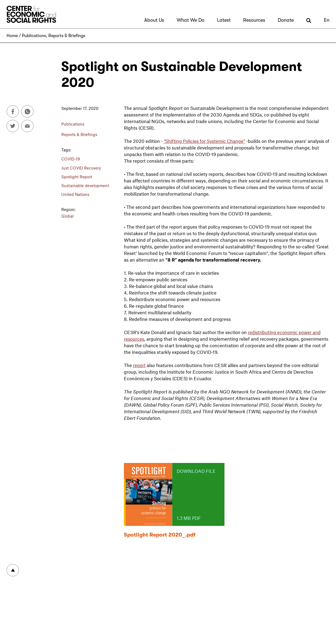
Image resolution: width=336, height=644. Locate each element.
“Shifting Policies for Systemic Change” (204, 141)
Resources (254, 20)
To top (13, 570)
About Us (154, 20)
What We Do (191, 20)
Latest (224, 20)
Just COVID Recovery (81, 168)
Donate (286, 20)
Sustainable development (85, 185)
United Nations (75, 194)
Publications (34, 36)
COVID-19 (71, 159)
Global (67, 216)
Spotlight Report (77, 177)
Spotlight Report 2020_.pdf (160, 535)
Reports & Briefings (67, 36)
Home (12, 36)
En (327, 20)
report (139, 365)
